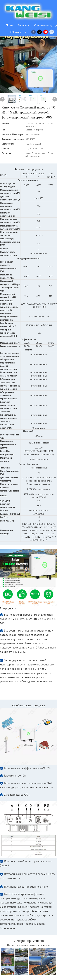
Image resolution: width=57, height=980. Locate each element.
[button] (56, 25)
